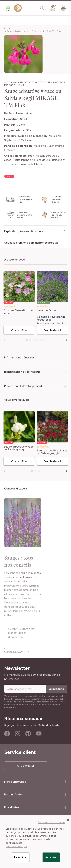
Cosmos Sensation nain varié (19, 312)
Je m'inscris (56, 691)
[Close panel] (68, 820)
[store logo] (18, 9)
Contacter (27, 768)
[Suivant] (66, 340)
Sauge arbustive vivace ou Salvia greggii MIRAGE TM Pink (34, 31)
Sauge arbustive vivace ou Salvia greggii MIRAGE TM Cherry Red (52, 452)
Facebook (7, 736)
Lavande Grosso (48, 310)
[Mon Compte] (53, 8)
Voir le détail (19, 330)
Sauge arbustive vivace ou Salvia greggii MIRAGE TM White (19, 448)
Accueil (8, 28)
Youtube (39, 736)
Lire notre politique (16, 846)
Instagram (18, 736)
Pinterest (28, 736)
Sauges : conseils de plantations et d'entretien (32, 637)
